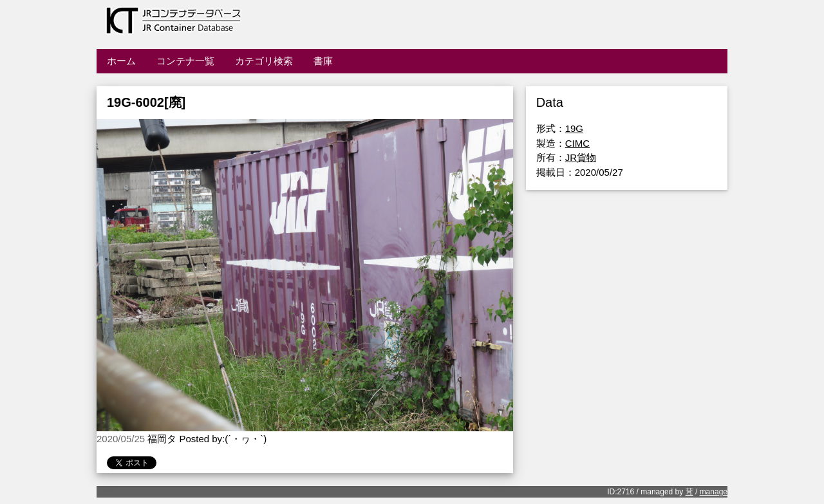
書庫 (323, 61)
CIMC (577, 143)
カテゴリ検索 (264, 61)
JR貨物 (581, 157)
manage (714, 492)
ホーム (121, 61)
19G (574, 128)
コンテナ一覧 (185, 61)
